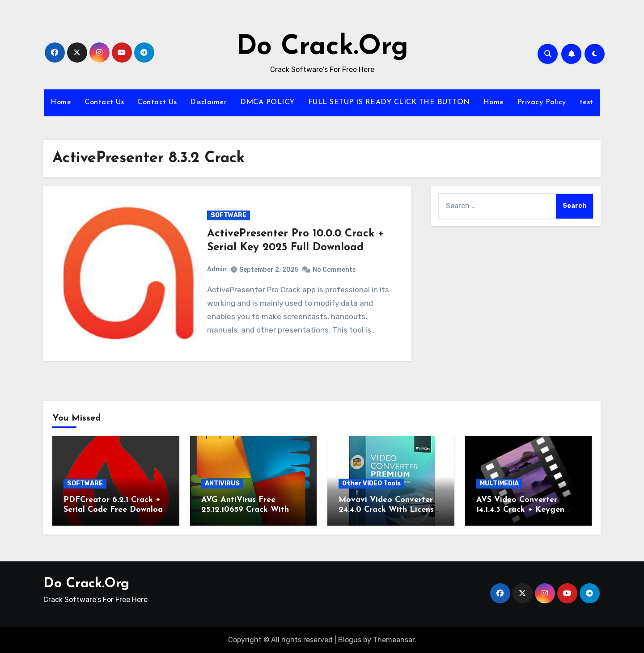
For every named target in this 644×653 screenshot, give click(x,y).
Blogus (350, 640)
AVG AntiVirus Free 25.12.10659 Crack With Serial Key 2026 (245, 510)
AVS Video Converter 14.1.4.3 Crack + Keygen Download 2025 (520, 510)
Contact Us (104, 102)
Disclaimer (208, 102)
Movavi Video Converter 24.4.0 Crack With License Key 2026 (388, 510)
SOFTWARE (229, 215)
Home (61, 102)
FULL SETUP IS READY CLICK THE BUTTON (389, 102)
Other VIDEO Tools (371, 483)
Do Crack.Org (322, 47)
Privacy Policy (542, 102)
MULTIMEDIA (499, 483)
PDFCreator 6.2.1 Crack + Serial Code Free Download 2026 (116, 510)
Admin (217, 269)
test (587, 102)
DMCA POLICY (267, 102)
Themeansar (394, 640)
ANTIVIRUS (222, 483)
